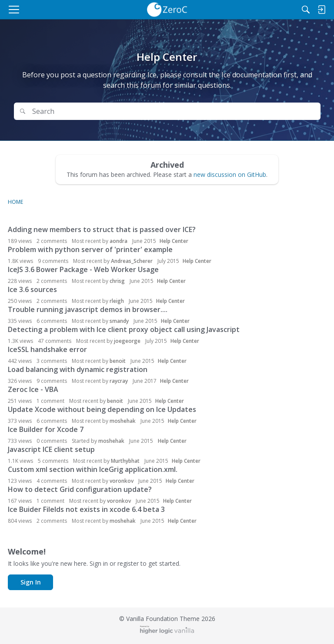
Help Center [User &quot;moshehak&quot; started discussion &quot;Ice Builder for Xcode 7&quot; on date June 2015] (172, 441)
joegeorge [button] (127, 341)
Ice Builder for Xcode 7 (46, 429)
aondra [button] (119, 241)
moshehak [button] (123, 421)
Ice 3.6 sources (32, 289)
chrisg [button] (117, 281)
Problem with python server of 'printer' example (90, 249)
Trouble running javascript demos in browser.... (88, 309)
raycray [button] (119, 381)
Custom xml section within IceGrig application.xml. (93, 469)
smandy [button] (119, 321)
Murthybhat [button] (125, 461)
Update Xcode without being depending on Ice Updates (102, 409)
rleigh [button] (117, 301)
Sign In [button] (31, 582)
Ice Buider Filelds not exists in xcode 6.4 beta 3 (86, 509)
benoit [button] (118, 361)
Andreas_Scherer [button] (132, 261)
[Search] (306, 10)
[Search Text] (174, 111)
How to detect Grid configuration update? (80, 489)
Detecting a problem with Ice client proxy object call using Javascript (124, 329)
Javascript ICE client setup (51, 449)
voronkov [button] (122, 481)
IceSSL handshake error (47, 349)
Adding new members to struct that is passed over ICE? (102, 229)
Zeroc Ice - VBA (33, 389)
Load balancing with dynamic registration (78, 369)
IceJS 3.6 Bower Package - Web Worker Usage (83, 269)
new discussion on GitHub (230, 174)
